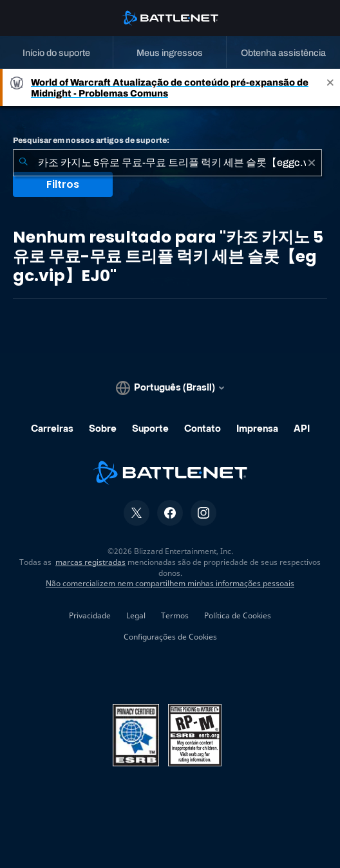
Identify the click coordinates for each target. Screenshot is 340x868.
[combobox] (167, 163)
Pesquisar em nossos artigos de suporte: (91, 140)
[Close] (330, 88)
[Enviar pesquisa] (23, 163)
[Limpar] (312, 163)
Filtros (63, 184)
